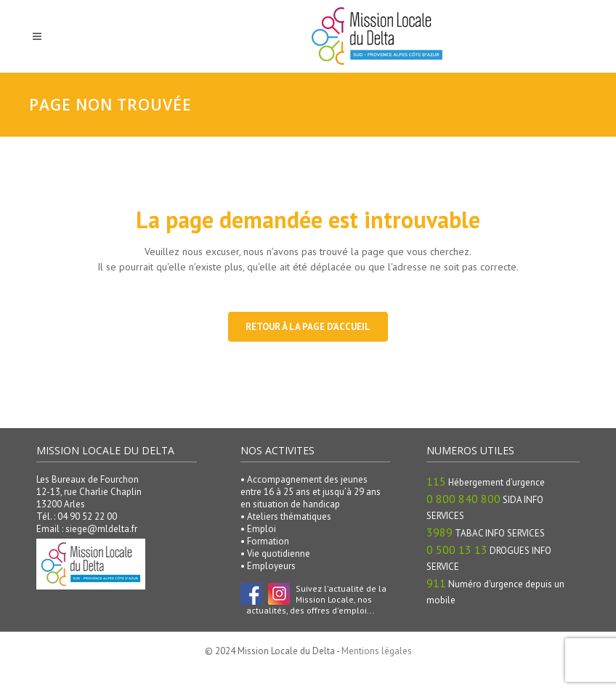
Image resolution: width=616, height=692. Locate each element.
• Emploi (258, 529)
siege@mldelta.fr (101, 529)
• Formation (265, 541)
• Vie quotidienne (275, 554)
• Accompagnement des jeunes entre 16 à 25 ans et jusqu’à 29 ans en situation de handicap (311, 492)
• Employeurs (268, 566)
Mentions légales (377, 651)
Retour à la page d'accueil (308, 327)
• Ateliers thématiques (286, 516)
